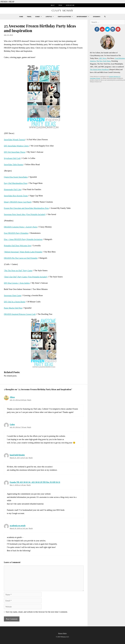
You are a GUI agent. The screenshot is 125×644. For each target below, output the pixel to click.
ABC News (103, 58)
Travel (29, 17)
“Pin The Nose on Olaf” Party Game (18, 271)
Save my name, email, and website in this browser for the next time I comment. (37, 612)
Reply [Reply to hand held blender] (31, 458)
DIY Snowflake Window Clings (16, 146)
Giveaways (97, 17)
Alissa (12, 397)
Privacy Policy (62, 633)
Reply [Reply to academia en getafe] (31, 528)
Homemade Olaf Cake (13, 189)
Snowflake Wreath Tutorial (14, 140)
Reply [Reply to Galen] (29, 427)
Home (21, 17)
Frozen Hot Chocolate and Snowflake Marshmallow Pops (26, 208)
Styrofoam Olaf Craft (12, 158)
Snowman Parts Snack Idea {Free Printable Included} (25, 214)
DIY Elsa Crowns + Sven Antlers (17, 283)
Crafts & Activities (66, 17)
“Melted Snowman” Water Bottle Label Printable (23, 252)
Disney (40, 17)
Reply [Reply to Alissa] (29, 400)
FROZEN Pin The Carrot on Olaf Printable (21, 258)
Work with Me (70, 5)
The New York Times (104, 61)
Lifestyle (51, 17)
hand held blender (17, 455)
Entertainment (84, 17)
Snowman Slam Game (13, 295)
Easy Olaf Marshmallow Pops (16, 183)
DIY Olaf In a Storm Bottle (15, 302)
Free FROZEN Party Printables (16, 233)
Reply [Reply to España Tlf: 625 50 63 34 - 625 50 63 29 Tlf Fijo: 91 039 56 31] (29, 485)
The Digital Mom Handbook (99, 70)
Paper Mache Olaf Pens (13, 308)
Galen (12, 424)
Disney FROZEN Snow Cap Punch (18, 202)
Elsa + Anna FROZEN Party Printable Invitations (23, 239)
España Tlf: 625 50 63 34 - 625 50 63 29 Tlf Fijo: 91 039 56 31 (35, 482)
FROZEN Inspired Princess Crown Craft (20, 314)
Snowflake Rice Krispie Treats (16, 196)
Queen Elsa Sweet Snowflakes (16, 177)
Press (60, 5)
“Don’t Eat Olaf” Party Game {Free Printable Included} (26, 277)
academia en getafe (18, 526)
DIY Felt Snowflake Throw (15, 152)
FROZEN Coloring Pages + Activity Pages (21, 227)
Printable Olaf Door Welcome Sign (18, 246)
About (53, 5)
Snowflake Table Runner (14, 164)
